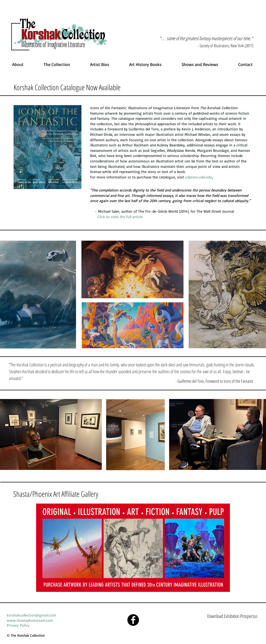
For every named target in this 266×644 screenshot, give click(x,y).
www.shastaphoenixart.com (30, 620)
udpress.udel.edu (199, 177)
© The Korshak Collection (26, 635)
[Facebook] (133, 620)
